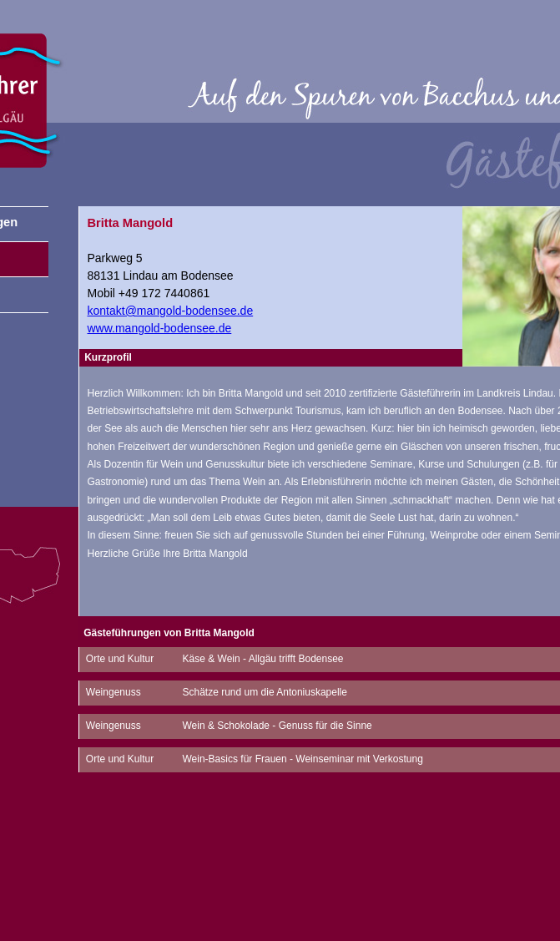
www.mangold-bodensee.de (160, 328)
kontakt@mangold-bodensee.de (171, 311)
